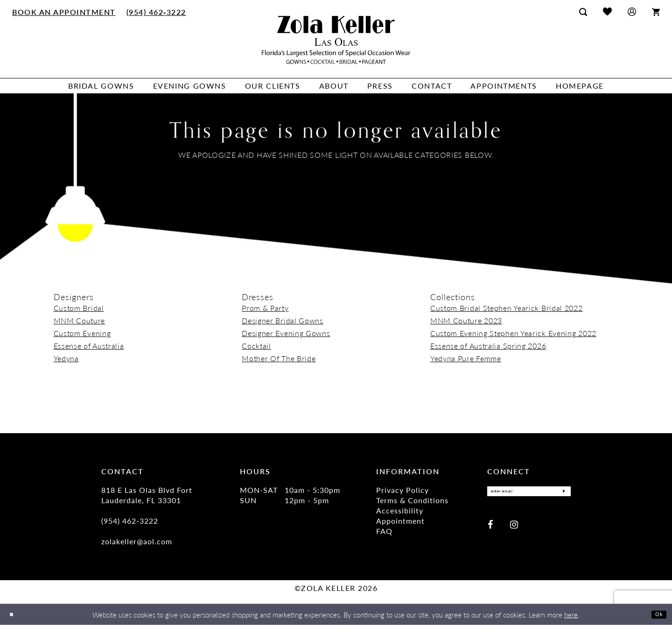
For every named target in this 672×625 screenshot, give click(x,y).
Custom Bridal (79, 308)
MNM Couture (80, 320)
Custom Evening (82, 333)
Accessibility (400, 510)
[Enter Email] (529, 493)
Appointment (400, 521)
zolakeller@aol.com (137, 541)
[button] (632, 11)
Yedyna (66, 358)
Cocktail (256, 346)
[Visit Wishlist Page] (607, 11)
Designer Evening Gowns (286, 333)
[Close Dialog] (14, 614)
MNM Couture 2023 (466, 320)
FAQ (384, 531)
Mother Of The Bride (279, 358)
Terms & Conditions (412, 500)
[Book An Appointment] (64, 12)
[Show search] (583, 12)
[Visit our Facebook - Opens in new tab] (490, 528)
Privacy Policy (402, 490)
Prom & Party (265, 308)
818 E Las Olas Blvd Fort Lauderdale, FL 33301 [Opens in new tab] (147, 495)
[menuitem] (64, 12)
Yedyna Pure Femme (466, 358)
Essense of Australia (89, 346)
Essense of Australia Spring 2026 (488, 346)
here (571, 614)
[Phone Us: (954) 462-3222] (156, 12)
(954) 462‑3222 (130, 521)
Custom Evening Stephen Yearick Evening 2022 (513, 333)
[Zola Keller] (336, 40)
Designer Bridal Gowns (283, 320)
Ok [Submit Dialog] (657, 614)
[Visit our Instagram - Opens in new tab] (514, 528)
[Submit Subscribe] (561, 493)
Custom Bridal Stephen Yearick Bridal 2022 (507, 308)
